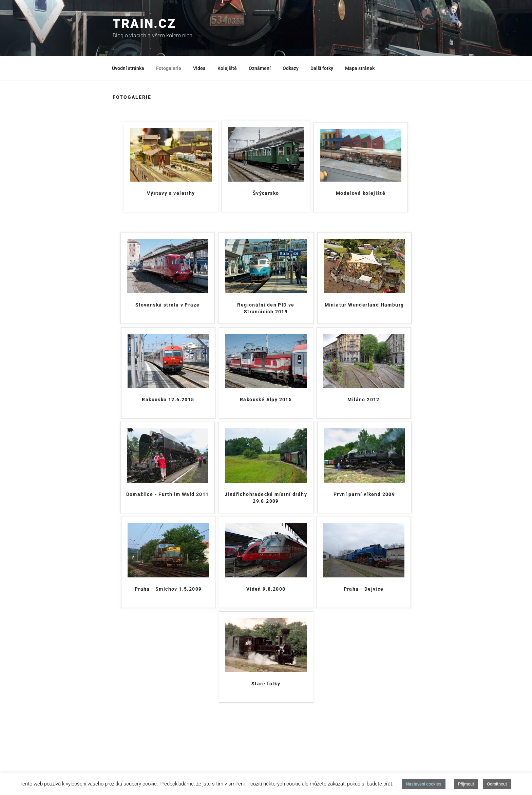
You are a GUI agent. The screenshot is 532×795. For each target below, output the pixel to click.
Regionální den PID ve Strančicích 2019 (266, 308)
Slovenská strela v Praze (168, 305)
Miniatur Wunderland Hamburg (364, 305)
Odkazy (291, 68)
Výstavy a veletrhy (171, 193)
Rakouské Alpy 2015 (266, 400)
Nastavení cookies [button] (424, 784)
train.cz (144, 24)
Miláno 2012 (363, 400)
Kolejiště (227, 68)
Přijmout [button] (466, 784)
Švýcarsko (266, 193)
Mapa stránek (360, 68)
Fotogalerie (169, 68)
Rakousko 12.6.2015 (168, 400)
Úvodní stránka (128, 68)
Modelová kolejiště (361, 193)
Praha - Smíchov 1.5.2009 (168, 589)
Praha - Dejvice (364, 589)
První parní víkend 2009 (364, 494)
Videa (199, 68)
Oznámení (260, 68)
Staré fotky (266, 684)
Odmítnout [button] (497, 784)
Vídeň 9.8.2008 (266, 589)
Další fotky (322, 68)
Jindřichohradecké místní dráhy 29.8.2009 (266, 498)
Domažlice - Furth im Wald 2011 (168, 494)
